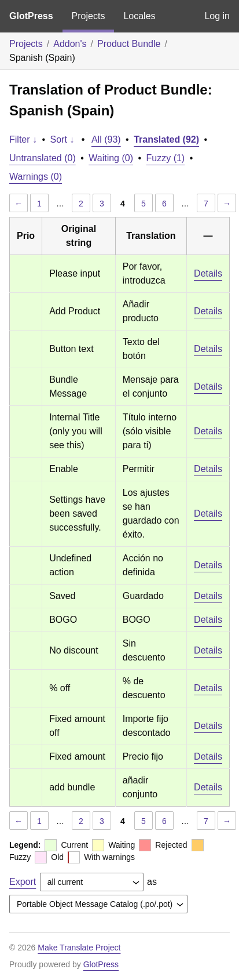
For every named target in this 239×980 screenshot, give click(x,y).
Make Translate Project (79, 948)
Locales (139, 16)
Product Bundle (129, 44)
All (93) (106, 139)
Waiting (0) (111, 158)
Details (208, 273)
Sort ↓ (62, 139)
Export (23, 882)
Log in (217, 16)
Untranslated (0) (43, 158)
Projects (89, 16)
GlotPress (31, 16)
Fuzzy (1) (166, 158)
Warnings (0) (36, 177)
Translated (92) (166, 139)
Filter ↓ (23, 139)
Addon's (70, 44)
